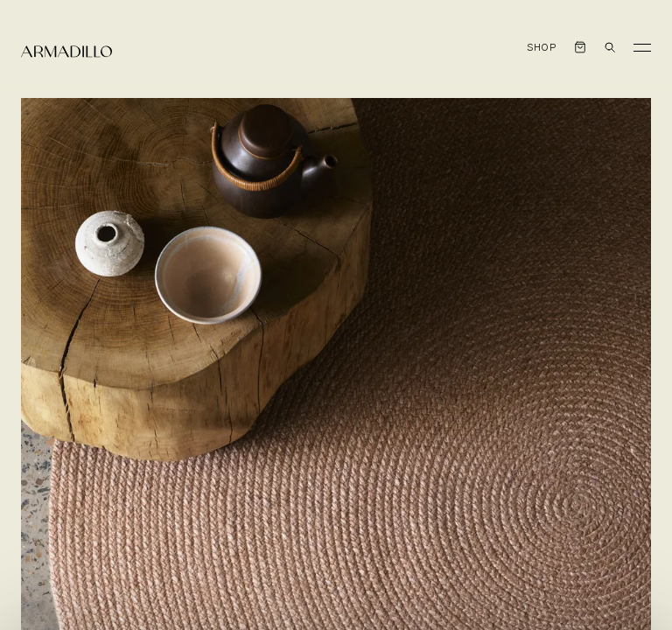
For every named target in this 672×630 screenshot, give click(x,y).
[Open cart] (580, 47)
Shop (542, 48)
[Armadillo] (66, 52)
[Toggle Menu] (642, 47)
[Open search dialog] (610, 47)
